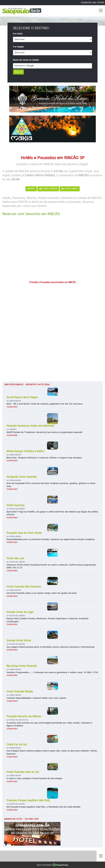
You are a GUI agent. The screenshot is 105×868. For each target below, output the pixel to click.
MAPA (31, 189)
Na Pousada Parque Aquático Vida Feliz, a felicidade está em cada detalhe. (44, 807)
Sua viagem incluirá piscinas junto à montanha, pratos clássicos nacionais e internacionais (51, 647)
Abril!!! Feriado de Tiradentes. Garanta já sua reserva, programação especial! (44, 432)
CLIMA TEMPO (70, 189)
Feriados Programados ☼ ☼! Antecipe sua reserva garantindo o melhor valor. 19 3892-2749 (52, 672)
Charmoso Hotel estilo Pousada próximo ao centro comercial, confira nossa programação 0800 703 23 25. (51, 566)
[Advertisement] (52, 249)
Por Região (18, 47)
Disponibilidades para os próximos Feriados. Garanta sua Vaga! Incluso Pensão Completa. (51, 539)
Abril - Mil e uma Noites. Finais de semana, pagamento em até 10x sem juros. (45, 404)
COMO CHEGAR (48, 189)
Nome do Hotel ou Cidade (26, 60)
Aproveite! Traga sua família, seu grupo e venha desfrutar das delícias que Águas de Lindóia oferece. (52, 513)
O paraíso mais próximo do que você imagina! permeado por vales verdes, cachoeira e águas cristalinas (49, 724)
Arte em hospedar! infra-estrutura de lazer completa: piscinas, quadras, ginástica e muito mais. (51, 485)
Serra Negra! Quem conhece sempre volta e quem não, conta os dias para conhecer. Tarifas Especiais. (52, 752)
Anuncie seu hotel (13, 819)
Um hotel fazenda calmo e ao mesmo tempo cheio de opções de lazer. (42, 593)
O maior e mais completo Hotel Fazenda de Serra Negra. (35, 778)
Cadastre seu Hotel (93, 2)
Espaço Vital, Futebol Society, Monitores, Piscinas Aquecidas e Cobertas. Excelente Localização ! (47, 620)
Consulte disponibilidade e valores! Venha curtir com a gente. (37, 698)
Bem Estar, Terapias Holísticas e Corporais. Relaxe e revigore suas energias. (44, 458)
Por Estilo (18, 34)
